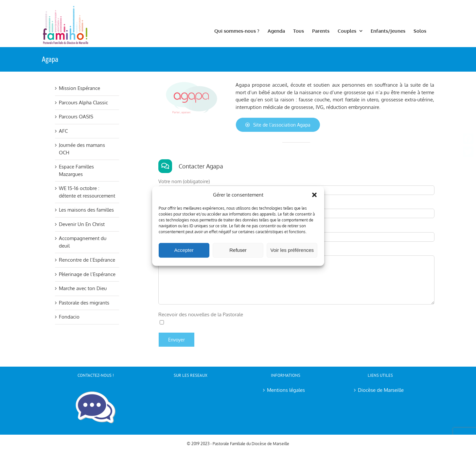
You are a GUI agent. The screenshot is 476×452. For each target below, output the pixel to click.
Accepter (184, 250)
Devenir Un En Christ (82, 224)
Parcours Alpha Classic (83, 103)
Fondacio (69, 317)
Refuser (238, 250)
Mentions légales (286, 390)
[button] (314, 195)
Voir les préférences (292, 250)
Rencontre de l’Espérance (87, 260)
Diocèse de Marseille (381, 390)
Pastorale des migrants (84, 303)
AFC (63, 131)
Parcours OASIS (76, 117)
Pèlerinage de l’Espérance (87, 274)
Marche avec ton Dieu (83, 288)
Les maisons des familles (86, 210)
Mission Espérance (79, 88)
